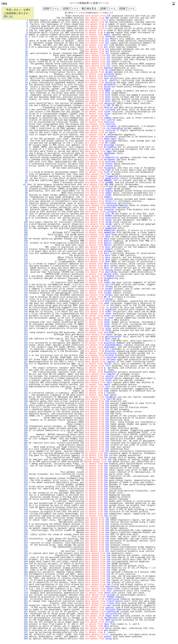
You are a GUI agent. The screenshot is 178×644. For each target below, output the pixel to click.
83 (26, 187)
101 (26, 224)
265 (26, 566)
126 (26, 276)
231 (26, 495)
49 (26, 116)
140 (26, 306)
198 (26, 426)
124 (26, 272)
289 (26, 616)
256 (26, 547)
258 (26, 551)
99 (26, 220)
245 (26, 524)
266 (26, 568)
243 (26, 520)
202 (26, 435)
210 (26, 451)
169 (26, 366)
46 (26, 110)
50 (26, 118)
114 (26, 251)
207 (26, 445)
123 (26, 270)
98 (26, 218)
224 (26, 480)
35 (26, 87)
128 (26, 281)
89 (26, 199)
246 (26, 526)
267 (26, 570)
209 (26, 449)
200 (26, 430)
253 (26, 541)
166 (26, 360)
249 (26, 533)
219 (26, 470)
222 (26, 476)
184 (26, 397)
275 (26, 587)
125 (26, 274)
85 (26, 191)
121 (26, 266)
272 (26, 580)
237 (26, 508)
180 (26, 389)
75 (26, 170)
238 (26, 510)
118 (26, 260)
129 (26, 283)
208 (26, 447)
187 (26, 403)
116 (26, 256)
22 (26, 60)
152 (26, 331)
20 (26, 56)
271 (26, 578)
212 (26, 455)
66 (26, 151)
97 (26, 216)
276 (26, 589)
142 (26, 310)
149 (26, 324)
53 (26, 124)
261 (26, 558)
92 (26, 206)
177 (26, 383)
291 (26, 620)
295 (26, 628)
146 (26, 318)
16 (26, 47)
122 (26, 268)
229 (26, 491)
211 (26, 453)
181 (26, 391)
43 (26, 103)
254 (26, 543)
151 (26, 328)
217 (26, 466)
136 (26, 297)
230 (26, 493)
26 (26, 68)
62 (26, 143)
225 (26, 483)
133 (26, 291)
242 (26, 518)
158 (26, 343)
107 (26, 237)
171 (26, 370)
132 (26, 289)
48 (26, 114)
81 (26, 183)
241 (26, 516)
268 (26, 572)
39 (26, 95)
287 (26, 612)
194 (26, 418)
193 (26, 416)
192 (26, 414)
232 (26, 497)
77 (26, 174)
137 (26, 299)
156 (26, 339)
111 (26, 245)
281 (26, 599)
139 (26, 303)
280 (26, 597)
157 (26, 341)
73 (26, 166)
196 (26, 422)
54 (26, 126)
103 (26, 228)
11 (26, 37)
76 (26, 172)
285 (26, 608)
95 (26, 212)
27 (26, 70)
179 (26, 387)
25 (26, 66)
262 (26, 560)
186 (26, 401)
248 (26, 530)
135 (26, 295)
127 (26, 278)
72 (26, 164)
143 (26, 312)
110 (26, 243)
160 (26, 347)
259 (26, 553)
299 (26, 637)
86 (26, 193)
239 (26, 512)
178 (26, 385)
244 (26, 522)
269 (26, 574)
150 (26, 326)
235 (26, 503)
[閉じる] (8, 16)
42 (26, 101)
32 (26, 81)
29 (26, 74)
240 (26, 514)
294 (26, 626)
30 (26, 76)
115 (26, 253)
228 (26, 489)
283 (26, 603)
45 (26, 108)
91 (26, 203)
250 (26, 535)
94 (26, 210)
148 (26, 322)
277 (26, 591)
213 (26, 458)
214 (26, 460)
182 (26, 393)
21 (26, 58)
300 (26, 639)
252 (26, 539)
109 (26, 241)
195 (26, 420)
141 (26, 308)
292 (26, 622)
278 (26, 593)
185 (26, 399)
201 (26, 433)
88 (26, 197)
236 (26, 505)
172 (26, 372)
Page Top (174, 4)
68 (26, 156)
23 (26, 62)
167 (26, 362)
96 (26, 214)
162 (26, 351)
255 (26, 545)
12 (26, 39)
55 (26, 128)
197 (26, 424)
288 (26, 614)
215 (26, 462)
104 (26, 231)
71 (26, 162)
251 (26, 537)
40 (26, 97)
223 (26, 478)
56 (26, 131)
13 (26, 41)
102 (26, 226)
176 (26, 380)
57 (26, 133)
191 (26, 412)
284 (26, 605)
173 (26, 374)
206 (26, 443)
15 (26, 45)
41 (26, 99)
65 (26, 149)
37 (26, 91)
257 (26, 549)
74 (26, 168)
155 (26, 337)
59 (26, 137)
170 (26, 368)
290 (26, 618)
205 (26, 441)
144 (26, 314)
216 (26, 464)
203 (26, 437)
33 (26, 83)
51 (26, 120)
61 (26, 141)
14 (26, 43)
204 (26, 439)
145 (26, 316)
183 (26, 395)
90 (26, 201)
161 (26, 349)
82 (24, 185)
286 (26, 610)
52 (26, 122)
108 (26, 239)
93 (26, 208)
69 (26, 158)
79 (26, 178)
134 (26, 293)
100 (26, 222)
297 (26, 633)
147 (26, 320)
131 (26, 287)
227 (26, 487)
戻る (4, 4)
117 (26, 258)
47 (26, 112)
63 (26, 145)
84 (26, 189)
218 (26, 468)
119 (26, 262)
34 (26, 85)
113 (26, 249)
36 (26, 89)
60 (26, 139)
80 (26, 181)
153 (26, 333)
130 (26, 285)
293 (26, 624)
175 (26, 378)
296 (26, 630)
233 (26, 499)
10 (26, 35)
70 (26, 160)
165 (26, 358)
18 (26, 51)
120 (26, 264)
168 (26, 364)
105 (26, 233)
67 (26, 153)
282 (26, 601)
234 (26, 501)
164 (26, 356)
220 (26, 472)
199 (26, 428)
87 (26, 195)
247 (26, 528)
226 (26, 485)
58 (26, 135)
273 (26, 583)
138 (26, 301)
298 (26, 635)
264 (26, 564)
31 (26, 78)
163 (26, 353)
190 (26, 410)
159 (26, 345)
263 (26, 562)
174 (26, 376)
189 (26, 408)
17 (26, 49)
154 (26, 335)
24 (26, 64)
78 (26, 176)
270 (26, 576)
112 (26, 247)
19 (26, 53)
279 (26, 595)
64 (26, 147)
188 (26, 405)
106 (26, 235)
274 (26, 585)
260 (26, 555)
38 (26, 93)
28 (26, 72)
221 (26, 474)
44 (26, 106)
